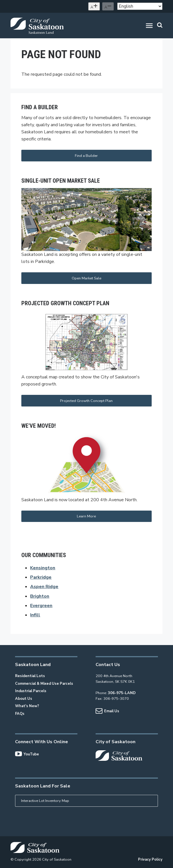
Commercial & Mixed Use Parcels (44, 684)
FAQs (20, 714)
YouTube (27, 754)
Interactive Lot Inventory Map (45, 801)
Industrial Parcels (31, 691)
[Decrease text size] (108, 6)
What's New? (27, 706)
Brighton (40, 596)
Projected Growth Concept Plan (86, 401)
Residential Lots (30, 676)
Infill (35, 615)
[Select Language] (140, 6)
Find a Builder (86, 156)
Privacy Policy (150, 859)
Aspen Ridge (44, 587)
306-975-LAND (122, 693)
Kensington (43, 568)
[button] (149, 27)
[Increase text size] (94, 6)
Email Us (107, 711)
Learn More (86, 516)
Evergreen (41, 606)
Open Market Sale (86, 278)
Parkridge (41, 577)
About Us (24, 699)
